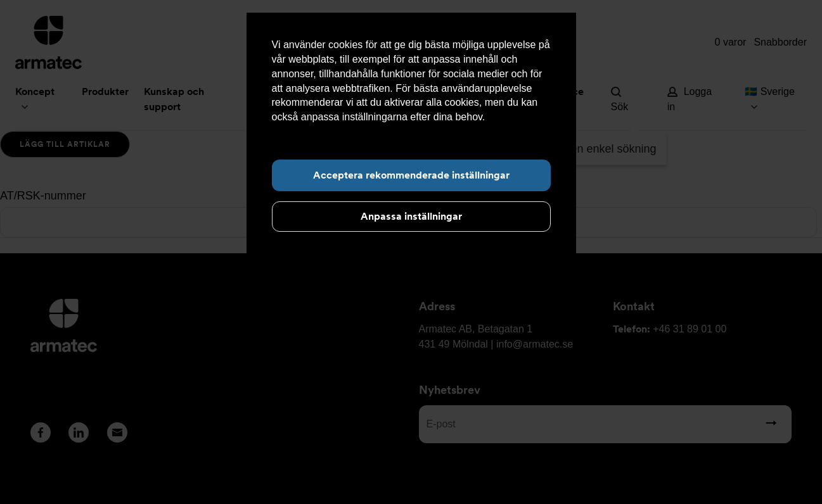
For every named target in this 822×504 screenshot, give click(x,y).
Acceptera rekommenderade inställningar (411, 175)
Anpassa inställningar (411, 216)
